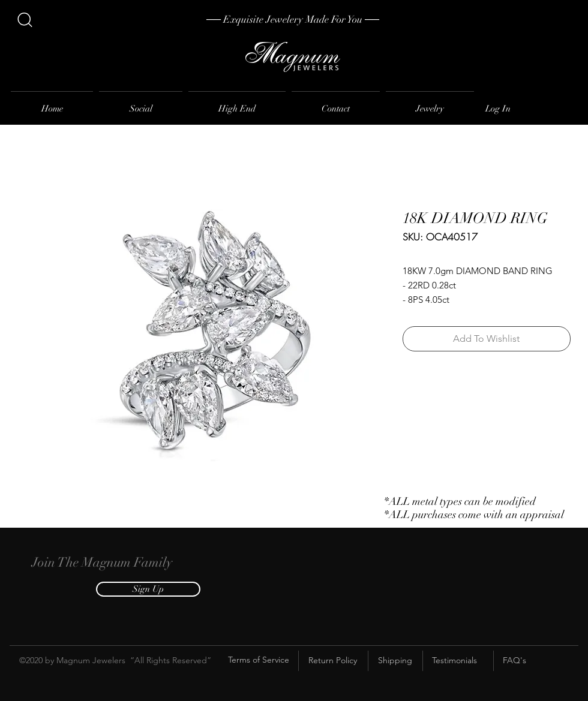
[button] (148, 589)
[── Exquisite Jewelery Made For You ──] (293, 20)
